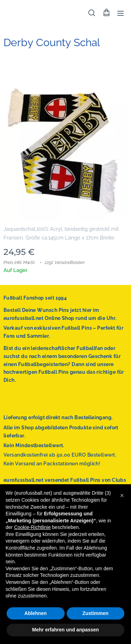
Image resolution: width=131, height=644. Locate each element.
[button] (92, 13)
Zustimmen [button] (96, 613)
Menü (121, 13)
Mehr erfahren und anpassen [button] (65, 630)
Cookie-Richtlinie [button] (32, 527)
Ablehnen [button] (36, 613)
